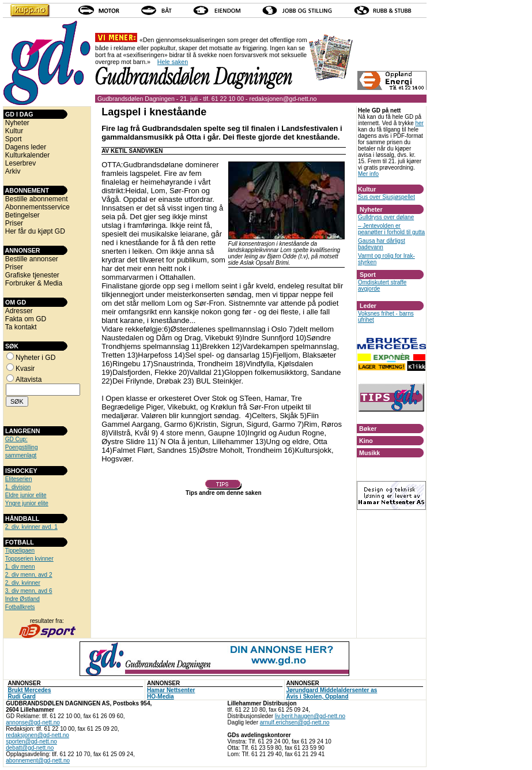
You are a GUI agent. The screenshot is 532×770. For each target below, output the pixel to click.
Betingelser (22, 215)
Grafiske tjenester (32, 275)
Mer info (368, 174)
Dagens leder (26, 147)
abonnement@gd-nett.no (38, 760)
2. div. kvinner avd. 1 (31, 527)
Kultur (14, 131)
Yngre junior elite (27, 503)
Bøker (368, 429)
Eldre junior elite (26, 495)
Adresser (19, 311)
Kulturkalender (27, 155)
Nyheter (17, 123)
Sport (14, 139)
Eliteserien (19, 479)
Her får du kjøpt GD (35, 231)
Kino (366, 441)
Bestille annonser (32, 259)
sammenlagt (21, 455)
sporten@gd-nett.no (31, 741)
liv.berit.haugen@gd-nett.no (310, 716)
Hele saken (173, 62)
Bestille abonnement (37, 199)
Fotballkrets (20, 607)
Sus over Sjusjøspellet (386, 197)
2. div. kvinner (23, 583)
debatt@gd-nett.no (30, 748)
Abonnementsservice (37, 207)
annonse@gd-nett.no (33, 722)
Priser (14, 223)
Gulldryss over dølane (386, 217)
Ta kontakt (21, 327)
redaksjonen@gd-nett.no (283, 99)
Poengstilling (22, 447)
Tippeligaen (20, 551)
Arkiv (13, 171)
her (419, 123)
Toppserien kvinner (29, 559)
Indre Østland (22, 599)
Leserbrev (20, 163)
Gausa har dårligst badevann (382, 244)
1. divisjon (18, 487)
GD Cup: (16, 439)
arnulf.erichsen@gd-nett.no (295, 722)
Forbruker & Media (34, 283)
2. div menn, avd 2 (29, 575)
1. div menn (20, 567)
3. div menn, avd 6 (29, 591)
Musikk (369, 453)
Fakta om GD (26, 319)
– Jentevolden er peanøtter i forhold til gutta (391, 229)
